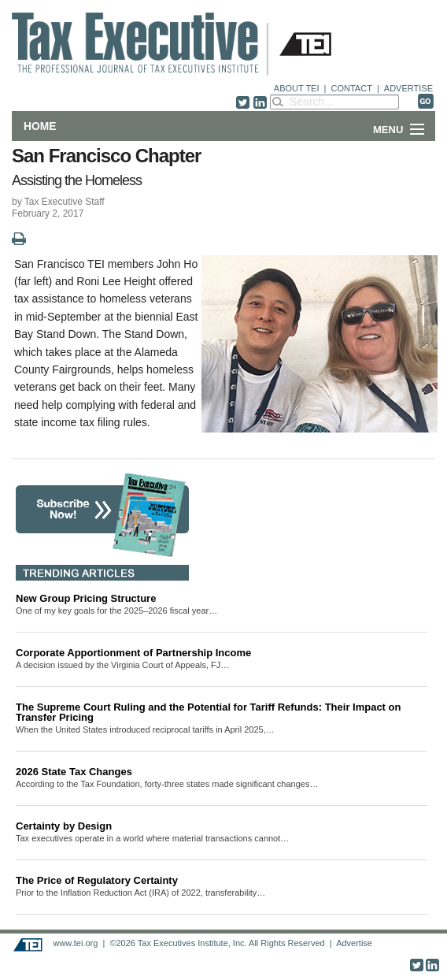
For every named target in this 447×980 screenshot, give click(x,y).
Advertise (354, 943)
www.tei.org (75, 943)
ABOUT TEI (297, 88)
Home (40, 126)
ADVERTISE (408, 88)
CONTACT (352, 88)
